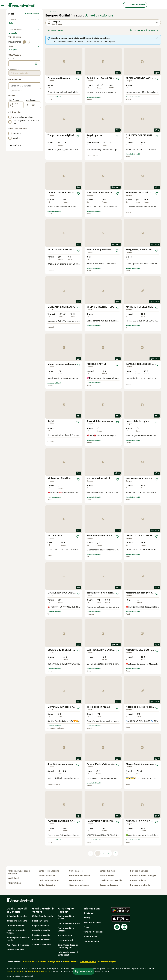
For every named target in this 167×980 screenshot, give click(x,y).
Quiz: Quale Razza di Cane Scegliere (68, 946)
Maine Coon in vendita (43, 916)
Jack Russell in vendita (18, 945)
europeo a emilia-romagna (143, 876)
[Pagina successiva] (116, 853)
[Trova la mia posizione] (36, 134)
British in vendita (40, 921)
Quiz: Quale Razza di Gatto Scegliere (68, 954)
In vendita (15, 38)
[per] (33, 175)
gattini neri (14, 878)
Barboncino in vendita (17, 921)
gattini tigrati (15, 883)
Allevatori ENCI (91, 937)
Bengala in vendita (41, 930)
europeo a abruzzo (139, 871)
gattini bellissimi (47, 876)
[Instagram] (124, 927)
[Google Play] (121, 910)
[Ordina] (144, 30)
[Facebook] (117, 927)
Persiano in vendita (41, 940)
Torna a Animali (17, 19)
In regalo (30, 38)
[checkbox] (10, 73)
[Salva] (78, 79)
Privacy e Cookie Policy (39, 971)
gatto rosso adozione (49, 871)
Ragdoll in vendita (41, 926)
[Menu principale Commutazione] (3, 5)
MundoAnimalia (70, 962)
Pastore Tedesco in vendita (16, 932)
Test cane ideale (91, 941)
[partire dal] (16, 175)
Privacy (87, 918)
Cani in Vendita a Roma (69, 923)
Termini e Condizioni (93, 932)
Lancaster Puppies (107, 962)
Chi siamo (88, 913)
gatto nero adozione (79, 885)
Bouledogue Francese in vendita (18, 939)
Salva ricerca (56, 30)
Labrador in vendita (16, 926)
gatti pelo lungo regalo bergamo (19, 872)
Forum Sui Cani (65, 936)
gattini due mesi (108, 871)
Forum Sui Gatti (65, 940)
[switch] (26, 54)
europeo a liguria (138, 880)
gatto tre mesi (76, 880)
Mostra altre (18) (33, 120)
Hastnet (42, 962)
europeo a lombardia (140, 885)
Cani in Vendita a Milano (66, 917)
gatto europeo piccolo (80, 876)
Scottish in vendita (41, 935)
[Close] (157, 38)
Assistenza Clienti (92, 922)
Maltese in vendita (15, 950)
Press (86, 927)
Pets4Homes (29, 962)
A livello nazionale (99, 15)
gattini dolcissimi (47, 885)
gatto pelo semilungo (49, 880)
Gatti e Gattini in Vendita (43, 910)
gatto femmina (107, 876)
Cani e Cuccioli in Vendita (17, 910)
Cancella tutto (32, 14)
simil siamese (76, 871)
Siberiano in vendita (42, 944)
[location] (25, 134)
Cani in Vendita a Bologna (66, 929)
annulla (35, 59)
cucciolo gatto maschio (111, 880)
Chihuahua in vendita (17, 916)
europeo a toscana (109, 885)
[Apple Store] (121, 919)
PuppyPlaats (54, 962)
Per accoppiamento (20, 44)
